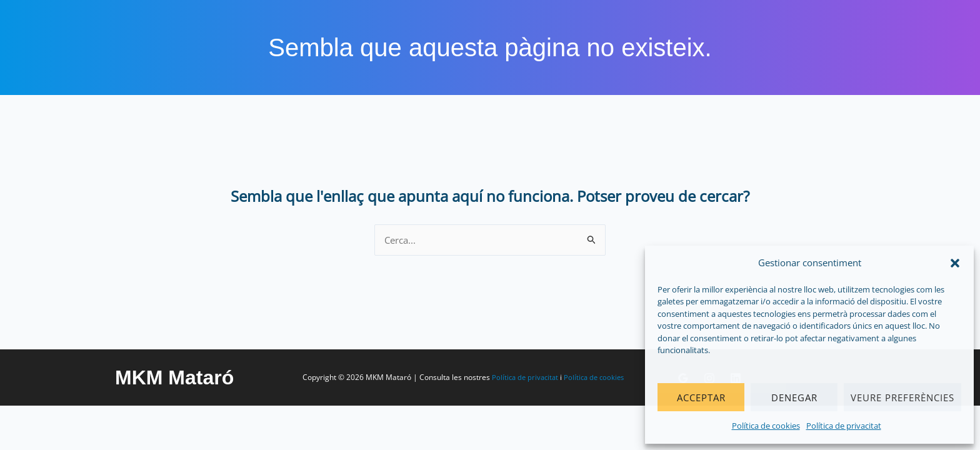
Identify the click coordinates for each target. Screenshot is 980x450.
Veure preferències (902, 397)
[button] (955, 263)
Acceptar (701, 397)
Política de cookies (766, 426)
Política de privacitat (844, 426)
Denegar (794, 397)
